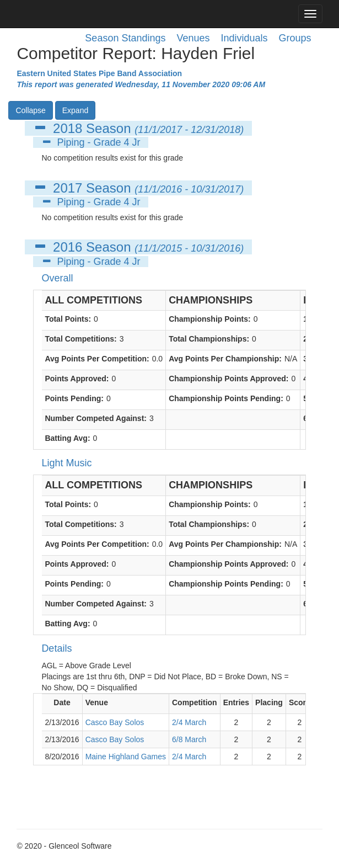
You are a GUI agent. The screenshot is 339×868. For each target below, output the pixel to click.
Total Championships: (209, 339)
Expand (75, 110)
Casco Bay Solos (115, 722)
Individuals (244, 38)
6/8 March (189, 739)
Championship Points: (210, 319)
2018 (68, 128)
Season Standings (125, 38)
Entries (236, 702)
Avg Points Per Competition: (97, 359)
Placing (269, 702)
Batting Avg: (67, 438)
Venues (193, 38)
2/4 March (189, 722)
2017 (68, 188)
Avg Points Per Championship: (225, 359)
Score (300, 702)
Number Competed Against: (96, 418)
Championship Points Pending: (226, 398)
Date (62, 702)
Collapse (30, 110)
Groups (295, 38)
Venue (97, 702)
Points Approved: (77, 379)
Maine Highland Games (126, 757)
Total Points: (68, 319)
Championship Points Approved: (228, 379)
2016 (68, 247)
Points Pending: (74, 398)
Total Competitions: (80, 339)
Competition (195, 702)
